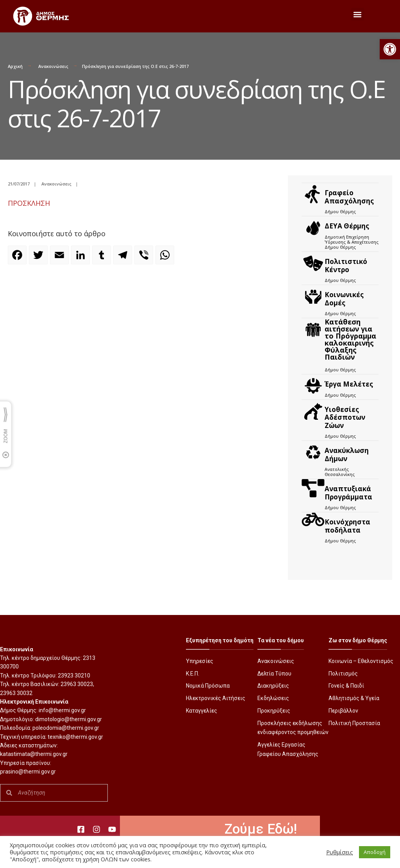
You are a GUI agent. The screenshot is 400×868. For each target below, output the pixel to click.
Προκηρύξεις (274, 711)
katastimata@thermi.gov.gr (34, 754)
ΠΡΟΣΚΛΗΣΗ (29, 203)
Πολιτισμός (343, 674)
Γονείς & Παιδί (346, 686)
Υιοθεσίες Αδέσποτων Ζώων (345, 417)
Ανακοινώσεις (53, 66)
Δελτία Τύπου (274, 674)
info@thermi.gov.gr (62, 710)
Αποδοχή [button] (375, 852)
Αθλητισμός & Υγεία (354, 698)
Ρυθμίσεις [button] (340, 852)
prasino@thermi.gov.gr (28, 772)
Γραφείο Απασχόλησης (349, 197)
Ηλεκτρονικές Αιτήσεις (216, 698)
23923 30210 (74, 676)
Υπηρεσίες (200, 661)
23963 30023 (77, 684)
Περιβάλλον (343, 711)
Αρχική (15, 66)
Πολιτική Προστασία (354, 723)
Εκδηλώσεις (273, 698)
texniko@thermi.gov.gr (75, 737)
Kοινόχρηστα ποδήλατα (347, 526)
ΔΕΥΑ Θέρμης (347, 226)
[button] (390, 49)
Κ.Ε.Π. (193, 674)
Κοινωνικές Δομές (344, 299)
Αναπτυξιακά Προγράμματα (348, 493)
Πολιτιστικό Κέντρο (346, 265)
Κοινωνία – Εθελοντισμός (361, 661)
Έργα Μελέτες (349, 384)
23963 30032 (16, 693)
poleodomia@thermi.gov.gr (66, 728)
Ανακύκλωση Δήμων (347, 454)
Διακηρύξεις (273, 686)
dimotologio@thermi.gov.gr (69, 719)
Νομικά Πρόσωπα (208, 686)
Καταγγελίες (202, 711)
